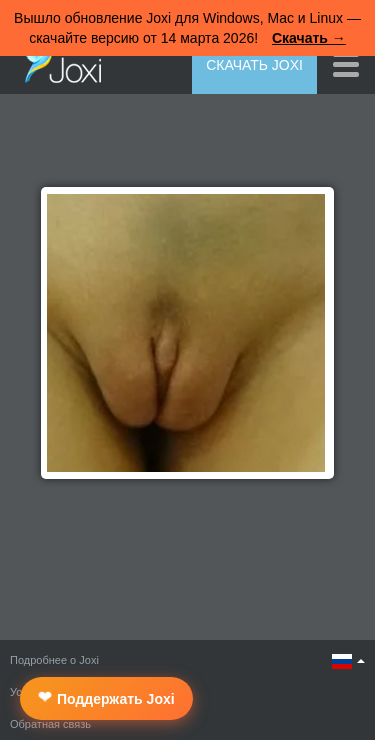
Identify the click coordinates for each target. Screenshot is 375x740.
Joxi (58, 63)
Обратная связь (50, 724)
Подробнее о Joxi (54, 660)
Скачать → (309, 38)
